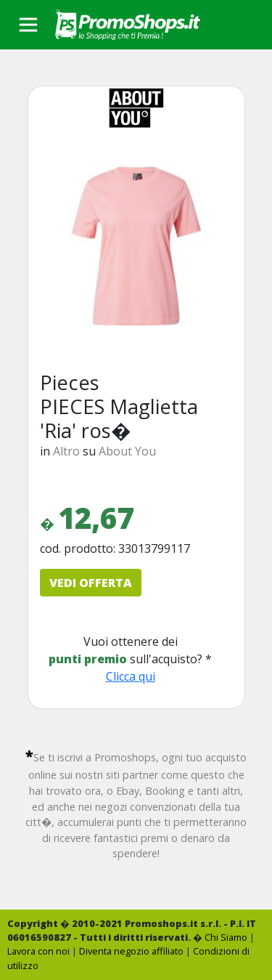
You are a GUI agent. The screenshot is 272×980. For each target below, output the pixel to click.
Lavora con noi (38, 951)
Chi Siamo (226, 937)
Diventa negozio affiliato (131, 951)
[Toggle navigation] (28, 25)
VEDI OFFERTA (91, 583)
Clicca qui (131, 676)
